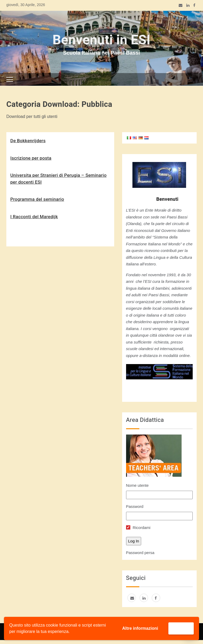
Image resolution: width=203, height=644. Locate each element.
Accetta (181, 628)
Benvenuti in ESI (101, 40)
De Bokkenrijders (28, 141)
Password (135, 506)
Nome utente (137, 485)
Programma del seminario (37, 199)
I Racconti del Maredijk (34, 217)
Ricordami (138, 528)
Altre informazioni (140, 628)
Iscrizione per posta (31, 158)
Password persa (140, 553)
